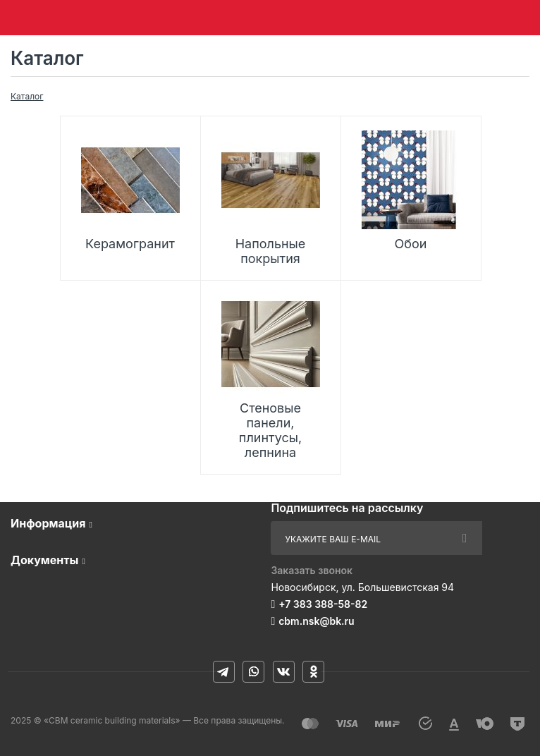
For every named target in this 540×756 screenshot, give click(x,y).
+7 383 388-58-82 (323, 604)
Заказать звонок (312, 570)
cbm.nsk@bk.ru (316, 621)
